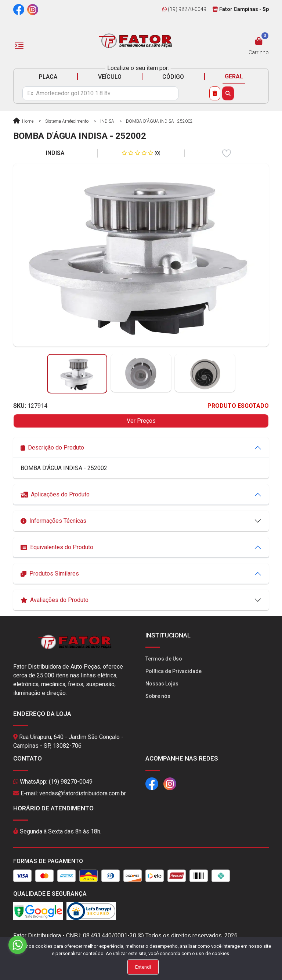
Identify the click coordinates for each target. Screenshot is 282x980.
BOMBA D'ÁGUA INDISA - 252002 (159, 121)
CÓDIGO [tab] (173, 77)
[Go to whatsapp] (18, 945)
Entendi (143, 967)
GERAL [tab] (234, 76)
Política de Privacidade (173, 671)
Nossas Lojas (162, 684)
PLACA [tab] (48, 77)
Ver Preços (141, 421)
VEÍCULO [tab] (110, 77)
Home (23, 121)
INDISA (107, 121)
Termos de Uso (164, 659)
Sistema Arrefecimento (67, 121)
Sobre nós (158, 696)
